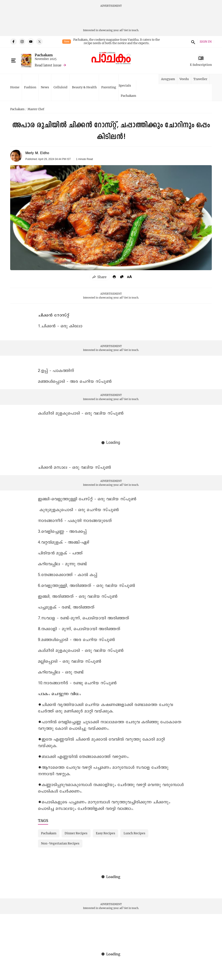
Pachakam (44, 55)
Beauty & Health (84, 87)
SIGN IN (206, 42)
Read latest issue (48, 65)
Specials (125, 85)
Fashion (30, 87)
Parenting (109, 87)
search (193, 42)
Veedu (184, 79)
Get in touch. (131, 30)
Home (15, 87)
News (45, 87)
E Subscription (201, 65)
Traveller (200, 79)
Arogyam (168, 79)
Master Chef (36, 109)
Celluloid (60, 87)
